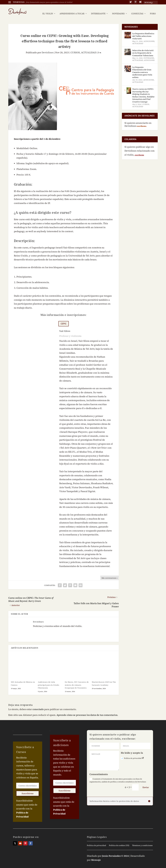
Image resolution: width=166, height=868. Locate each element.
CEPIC (64, 320)
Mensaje (96, 856)
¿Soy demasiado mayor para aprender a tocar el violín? (49, 2)
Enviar (146, 783)
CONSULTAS (137, 10)
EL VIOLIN (48, 10)
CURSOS (75, 49)
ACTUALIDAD (89, 49)
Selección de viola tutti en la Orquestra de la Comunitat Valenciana (143, 49)
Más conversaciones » (110, 574)
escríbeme (139, 151)
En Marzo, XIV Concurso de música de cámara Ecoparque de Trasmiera (77, 681)
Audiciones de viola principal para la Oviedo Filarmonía (49, 681)
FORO (153, 10)
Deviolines (48, 49)
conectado (38, 705)
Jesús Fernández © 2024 (115, 852)
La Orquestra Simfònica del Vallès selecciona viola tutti (143, 32)
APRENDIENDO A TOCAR (72, 10)
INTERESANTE (98, 10)
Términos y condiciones (142, 842)
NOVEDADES (118, 10)
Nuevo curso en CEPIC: (143, 91)
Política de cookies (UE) (119, 842)
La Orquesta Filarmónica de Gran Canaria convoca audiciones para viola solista (142, 68)
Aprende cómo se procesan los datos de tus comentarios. (87, 711)
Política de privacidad (132, 754)
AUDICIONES (149, 37)
